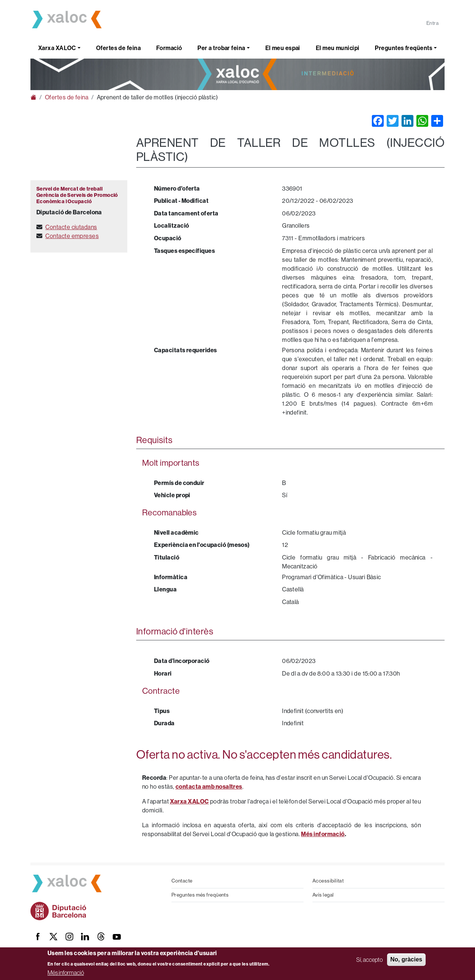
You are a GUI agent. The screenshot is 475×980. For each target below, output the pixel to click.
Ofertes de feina (118, 48)
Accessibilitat (328, 881)
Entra (433, 23)
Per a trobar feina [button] (221, 48)
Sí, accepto (369, 960)
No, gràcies (406, 959)
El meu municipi (338, 48)
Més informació (66, 973)
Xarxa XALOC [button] (57, 48)
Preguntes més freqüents (200, 895)
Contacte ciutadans (71, 227)
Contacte (182, 881)
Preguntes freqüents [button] (404, 48)
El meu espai (283, 48)
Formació (169, 48)
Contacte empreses (72, 236)
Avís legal (323, 895)
